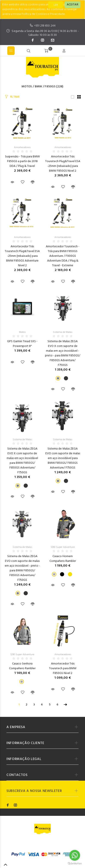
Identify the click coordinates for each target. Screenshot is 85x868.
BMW (39, 87)
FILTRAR (15, 97)
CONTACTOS (17, 775)
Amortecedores (22, 147)
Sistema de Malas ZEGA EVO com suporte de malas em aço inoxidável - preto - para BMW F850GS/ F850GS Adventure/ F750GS (22, 568)
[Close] (73, 5)
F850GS (50, 87)
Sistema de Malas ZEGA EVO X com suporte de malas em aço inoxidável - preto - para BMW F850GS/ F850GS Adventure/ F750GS (63, 353)
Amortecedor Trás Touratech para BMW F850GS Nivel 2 (63, 668)
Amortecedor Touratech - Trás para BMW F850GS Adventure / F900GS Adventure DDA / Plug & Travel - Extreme (63, 256)
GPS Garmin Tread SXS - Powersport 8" (22, 344)
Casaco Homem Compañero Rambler (63, 559)
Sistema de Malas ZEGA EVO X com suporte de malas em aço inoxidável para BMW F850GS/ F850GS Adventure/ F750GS (22, 461)
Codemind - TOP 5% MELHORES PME (44, 845)
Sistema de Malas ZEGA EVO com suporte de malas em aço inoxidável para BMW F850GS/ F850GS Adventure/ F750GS (63, 458)
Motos (27, 87)
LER (56, 5)
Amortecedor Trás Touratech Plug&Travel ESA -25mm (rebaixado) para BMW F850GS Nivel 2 (63, 164)
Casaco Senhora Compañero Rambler (22, 666)
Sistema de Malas (63, 332)
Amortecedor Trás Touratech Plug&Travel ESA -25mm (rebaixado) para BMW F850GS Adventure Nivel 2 (22, 256)
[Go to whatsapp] (75, 855)
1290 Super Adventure (63, 547)
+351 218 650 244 (45, 26)
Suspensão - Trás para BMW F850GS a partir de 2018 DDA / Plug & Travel (22, 161)
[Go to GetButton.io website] (75, 864)
